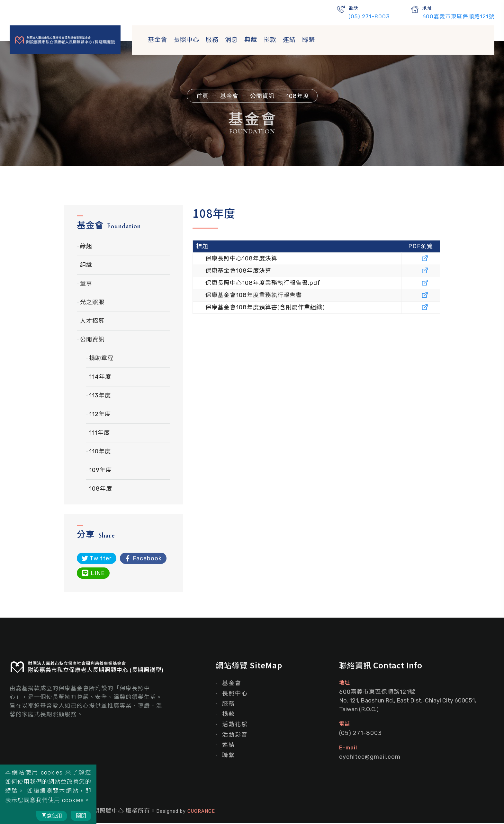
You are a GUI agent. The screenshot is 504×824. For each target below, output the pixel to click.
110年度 (100, 452)
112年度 (100, 415)
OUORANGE (201, 812)
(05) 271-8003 (369, 16)
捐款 (270, 40)
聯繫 (309, 40)
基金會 (157, 40)
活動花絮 (235, 725)
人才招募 (92, 322)
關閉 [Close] (81, 816)
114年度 (100, 378)
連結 (289, 40)
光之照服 (92, 303)
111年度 (99, 434)
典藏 (251, 40)
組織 (86, 266)
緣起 (86, 247)
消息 (231, 40)
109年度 (100, 471)
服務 (212, 40)
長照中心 (186, 40)
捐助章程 (101, 359)
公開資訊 (92, 340)
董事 (86, 285)
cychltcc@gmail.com (370, 758)
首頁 (203, 96)
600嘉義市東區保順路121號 (458, 16)
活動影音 (235, 736)
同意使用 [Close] (52, 816)
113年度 (100, 396)
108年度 (101, 490)
